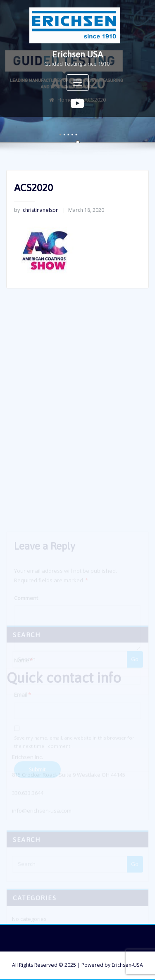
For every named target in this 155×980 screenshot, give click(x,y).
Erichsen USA (77, 54)
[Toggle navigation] (78, 83)
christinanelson (36, 212)
